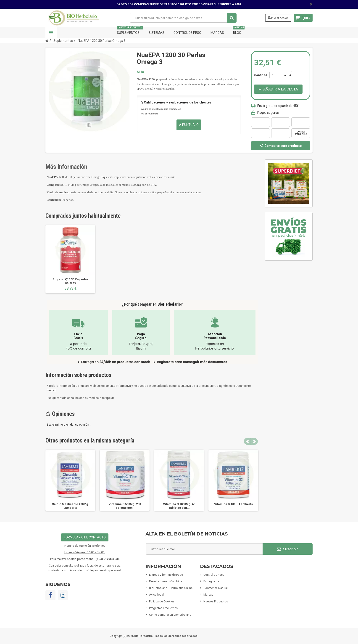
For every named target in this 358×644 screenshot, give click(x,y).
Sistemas (157, 33)
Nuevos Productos (216, 601)
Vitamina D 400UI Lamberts (233, 504)
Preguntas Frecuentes (163, 608)
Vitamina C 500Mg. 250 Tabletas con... (125, 506)
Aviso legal (156, 595)
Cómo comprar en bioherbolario (170, 615)
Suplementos (130, 31)
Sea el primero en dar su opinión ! (68, 425)
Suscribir (287, 549)
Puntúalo (189, 125)
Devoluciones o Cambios (166, 581)
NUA (141, 72)
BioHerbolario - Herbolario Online (171, 588)
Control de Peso (187, 33)
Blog (239, 31)
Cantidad (261, 75)
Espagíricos (211, 581)
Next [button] (254, 441)
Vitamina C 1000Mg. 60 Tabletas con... (179, 506)
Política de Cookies (162, 601)
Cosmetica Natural (216, 588)
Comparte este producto (281, 146)
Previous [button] (247, 441)
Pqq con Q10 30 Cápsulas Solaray (70, 281)
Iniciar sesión (278, 18)
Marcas (217, 33)
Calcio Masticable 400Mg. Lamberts (70, 506)
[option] (70, 259)
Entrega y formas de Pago (166, 575)
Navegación (51, 33)
